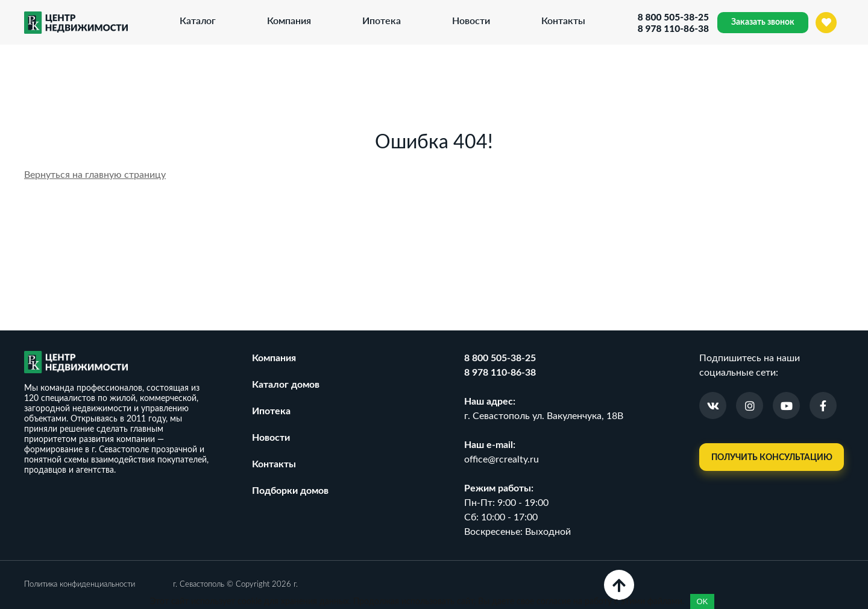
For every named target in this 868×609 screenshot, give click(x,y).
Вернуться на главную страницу (95, 175)
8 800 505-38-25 (672, 17)
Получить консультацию (772, 458)
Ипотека (381, 20)
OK (703, 601)
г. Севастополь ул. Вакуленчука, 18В (544, 416)
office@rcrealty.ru (502, 459)
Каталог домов (286, 385)
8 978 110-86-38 (672, 28)
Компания (288, 20)
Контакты (563, 20)
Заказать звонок (763, 22)
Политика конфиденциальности (80, 585)
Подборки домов (290, 491)
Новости (470, 20)
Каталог (197, 20)
